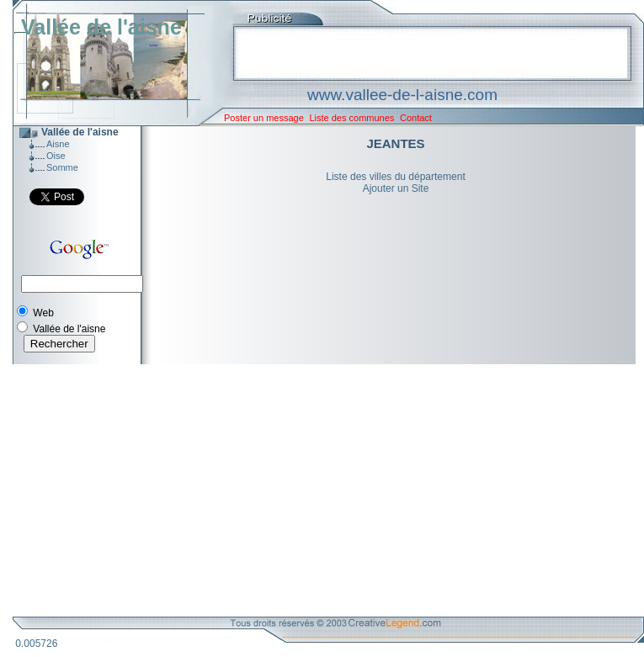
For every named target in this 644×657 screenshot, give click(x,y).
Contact (416, 118)
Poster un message (264, 118)
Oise (56, 156)
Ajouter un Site (396, 188)
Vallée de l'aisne (101, 27)
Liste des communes (351, 118)
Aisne (58, 144)
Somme (62, 167)
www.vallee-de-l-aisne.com (402, 95)
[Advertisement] (316, 490)
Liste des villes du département (395, 177)
